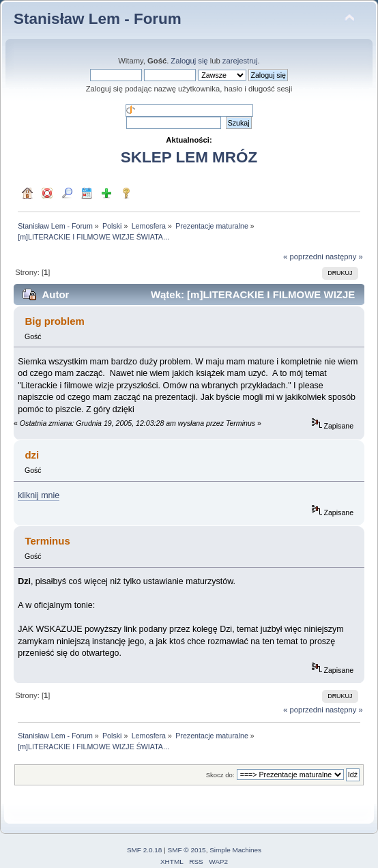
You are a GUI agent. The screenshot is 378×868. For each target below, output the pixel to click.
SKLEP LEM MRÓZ (189, 157)
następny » (344, 257)
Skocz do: (220, 775)
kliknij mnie (39, 495)
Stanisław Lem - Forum (98, 19)
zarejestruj (240, 61)
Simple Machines (235, 850)
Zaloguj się (189, 61)
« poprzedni (303, 257)
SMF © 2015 (187, 850)
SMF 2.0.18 (145, 850)
